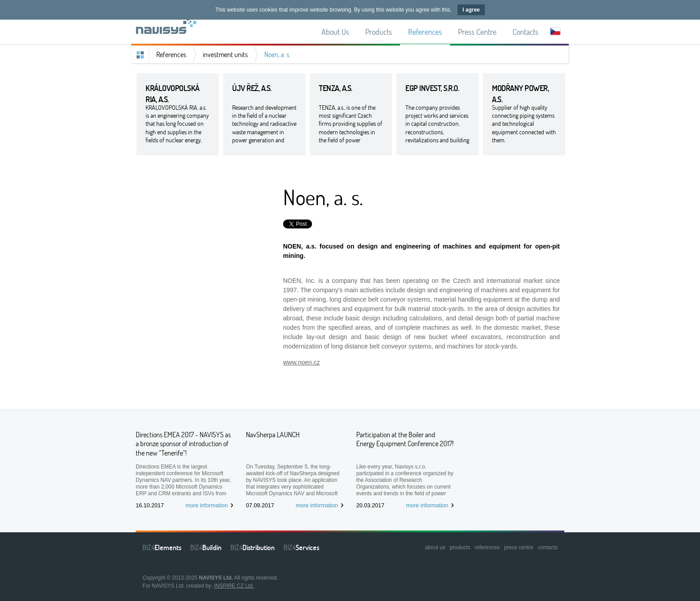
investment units (225, 54)
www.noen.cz (301, 362)
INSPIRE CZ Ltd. (234, 586)
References (171, 54)
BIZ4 (162, 547)
